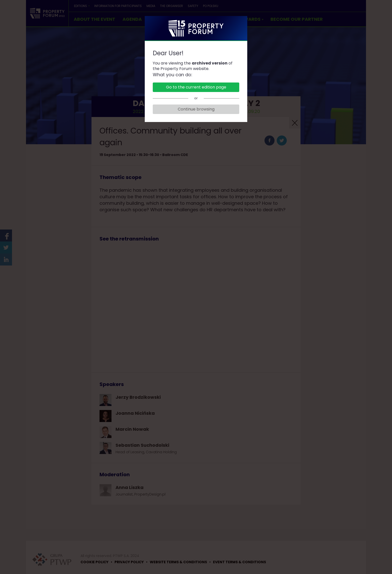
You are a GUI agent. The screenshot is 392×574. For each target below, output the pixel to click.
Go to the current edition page (196, 87)
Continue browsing (196, 109)
